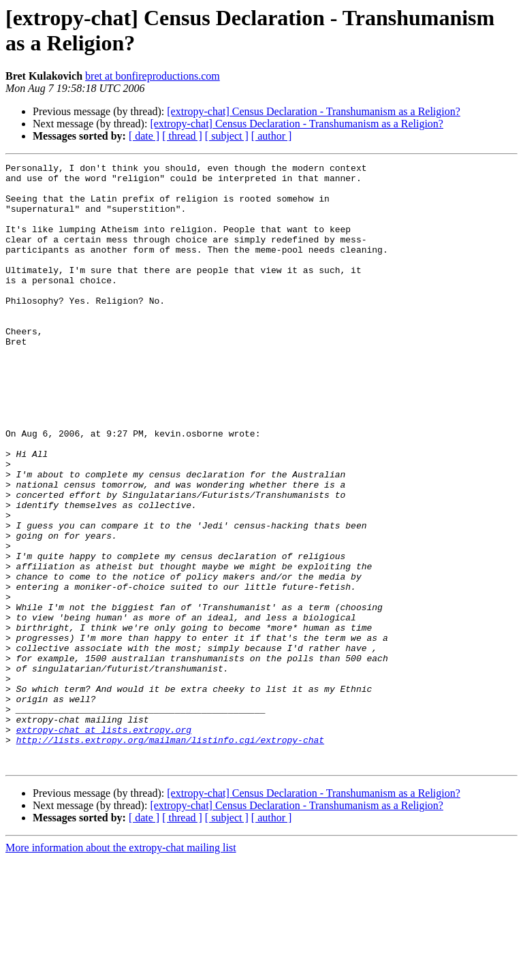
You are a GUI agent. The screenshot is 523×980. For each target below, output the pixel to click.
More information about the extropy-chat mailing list (121, 968)
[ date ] (144, 136)
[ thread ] (182, 136)
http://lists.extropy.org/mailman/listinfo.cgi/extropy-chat (170, 856)
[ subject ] (227, 136)
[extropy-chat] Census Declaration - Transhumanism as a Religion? (314, 111)
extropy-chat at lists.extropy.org (104, 844)
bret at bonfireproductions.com (153, 76)
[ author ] (272, 136)
